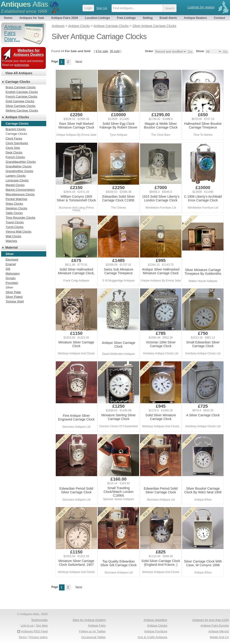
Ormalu (11, 278)
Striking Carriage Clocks (22, 110)
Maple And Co (219, 637)
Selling (148, 18)
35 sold (115, 51)
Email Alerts (168, 18)
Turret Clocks (15, 227)
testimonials (22, 65)
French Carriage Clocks (21, 97)
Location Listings (98, 18)
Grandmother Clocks (19, 171)
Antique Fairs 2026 (65, 18)
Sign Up (102, 8)
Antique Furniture (156, 631)
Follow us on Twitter (92, 631)
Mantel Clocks (15, 185)
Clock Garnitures (17, 143)
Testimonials (39, 620)
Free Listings (126, 18)
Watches (11, 241)
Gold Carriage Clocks (20, 101)
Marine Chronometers (20, 190)
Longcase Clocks (17, 180)
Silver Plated (14, 297)
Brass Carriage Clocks (21, 87)
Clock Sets (13, 148)
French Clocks (15, 157)
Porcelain (12, 283)
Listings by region (201, 7)
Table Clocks (14, 213)
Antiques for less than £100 (210, 620)
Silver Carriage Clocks (21, 106)
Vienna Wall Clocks (18, 232)
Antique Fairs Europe (215, 625)
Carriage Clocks (18, 82)
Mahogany (13, 273)
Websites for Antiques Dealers (29, 53)
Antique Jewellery (155, 620)
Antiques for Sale (32, 18)
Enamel (11, 264)
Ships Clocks (14, 204)
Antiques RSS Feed (34, 631)
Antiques (24, 4)
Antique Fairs (97, 625)
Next (79, 62)
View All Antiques (19, 73)
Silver (9, 287)
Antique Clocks (17, 117)
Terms (23, 637)
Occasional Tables (94, 637)
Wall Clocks (13, 236)
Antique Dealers (195, 18)
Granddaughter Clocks (21, 162)
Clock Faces (14, 138)
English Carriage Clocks (22, 92)
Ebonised (12, 259)
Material (11, 247)
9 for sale (102, 51)
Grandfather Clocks (19, 166)
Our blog (42, 625)
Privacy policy (38, 637)
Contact (219, 18)
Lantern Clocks (16, 176)
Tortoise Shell (15, 301)
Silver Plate (13, 292)
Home (8, 18)
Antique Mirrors (219, 631)
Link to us (27, 625)
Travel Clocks (15, 222)
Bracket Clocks (16, 129)
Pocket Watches (16, 199)
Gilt (8, 269)
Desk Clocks (14, 152)
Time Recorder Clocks (20, 218)
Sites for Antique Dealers (89, 620)
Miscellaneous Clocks (20, 194)
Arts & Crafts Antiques (153, 637)
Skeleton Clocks (16, 208)
